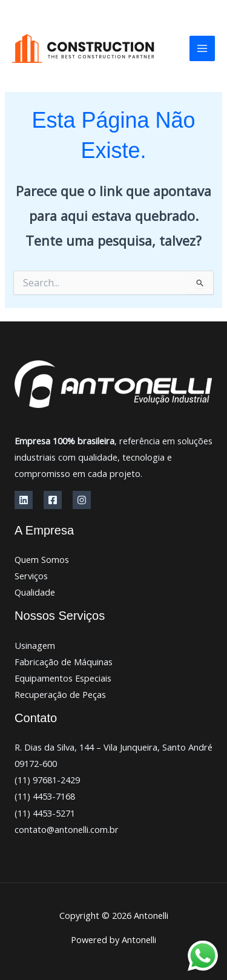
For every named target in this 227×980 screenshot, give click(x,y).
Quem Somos (42, 559)
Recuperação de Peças (60, 694)
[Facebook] (53, 500)
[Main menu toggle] (202, 48)
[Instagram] (82, 500)
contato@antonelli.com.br (67, 829)
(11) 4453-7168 (45, 796)
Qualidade (35, 592)
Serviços (31, 576)
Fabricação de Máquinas (64, 662)
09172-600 (36, 763)
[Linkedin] (24, 500)
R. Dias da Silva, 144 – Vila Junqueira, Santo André (113, 747)
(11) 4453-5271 (45, 813)
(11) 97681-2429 (47, 780)
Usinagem (35, 645)
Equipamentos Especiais (63, 678)
